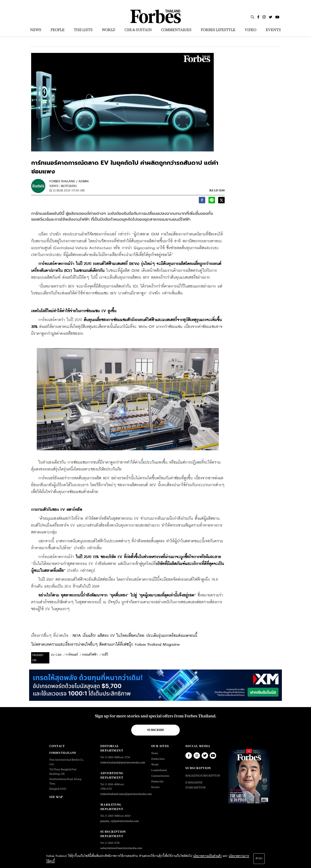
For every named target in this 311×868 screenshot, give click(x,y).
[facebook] (202, 201)
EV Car (56, 655)
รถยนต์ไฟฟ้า (90, 655)
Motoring (69, 186)
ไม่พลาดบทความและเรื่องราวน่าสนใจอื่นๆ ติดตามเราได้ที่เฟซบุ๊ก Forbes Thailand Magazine (105, 645)
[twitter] (221, 201)
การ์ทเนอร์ (72, 655)
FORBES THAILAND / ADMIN (69, 181)
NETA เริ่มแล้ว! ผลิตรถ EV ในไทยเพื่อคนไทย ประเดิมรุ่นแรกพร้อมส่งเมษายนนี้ (135, 636)
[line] (212, 201)
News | (54, 186)
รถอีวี (105, 655)
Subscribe (156, 730)
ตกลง (259, 859)
